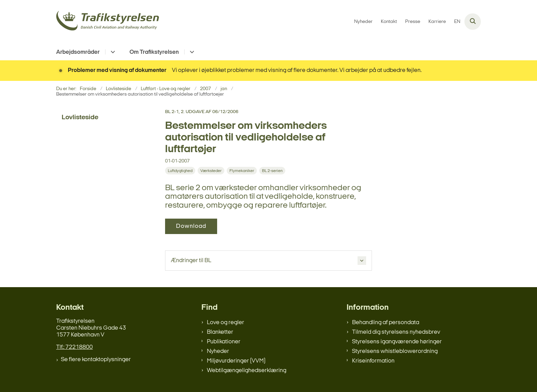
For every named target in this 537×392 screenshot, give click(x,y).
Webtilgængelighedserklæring (247, 371)
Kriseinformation (373, 361)
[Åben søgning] (473, 22)
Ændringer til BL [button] (191, 261)
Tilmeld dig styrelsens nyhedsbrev (396, 332)
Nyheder (218, 351)
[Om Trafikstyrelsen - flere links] (191, 52)
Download (191, 226)
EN (457, 22)
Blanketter (220, 332)
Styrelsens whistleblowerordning (395, 351)
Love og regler (226, 323)
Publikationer (224, 342)
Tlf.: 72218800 (74, 347)
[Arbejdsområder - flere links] (112, 52)
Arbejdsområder (78, 52)
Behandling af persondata (386, 323)
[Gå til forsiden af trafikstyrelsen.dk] (108, 22)
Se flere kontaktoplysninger (96, 360)
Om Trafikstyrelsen (154, 52)
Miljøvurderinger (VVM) (236, 361)
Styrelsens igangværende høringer (397, 342)
